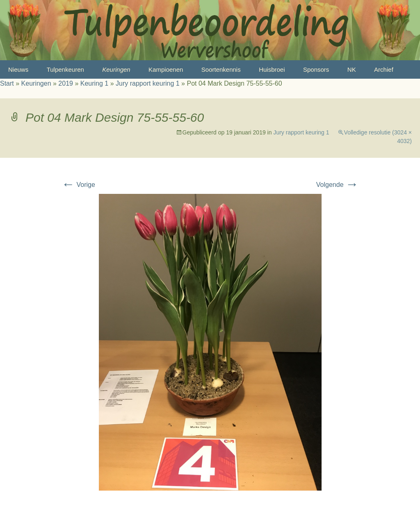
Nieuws (18, 69)
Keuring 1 (95, 83)
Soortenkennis (221, 69)
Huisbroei (272, 69)
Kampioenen (166, 69)
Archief (384, 69)
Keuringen (116, 69)
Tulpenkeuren (65, 69)
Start (7, 83)
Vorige (78, 185)
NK (352, 69)
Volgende (337, 185)
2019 (66, 83)
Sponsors (316, 69)
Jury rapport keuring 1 (148, 83)
